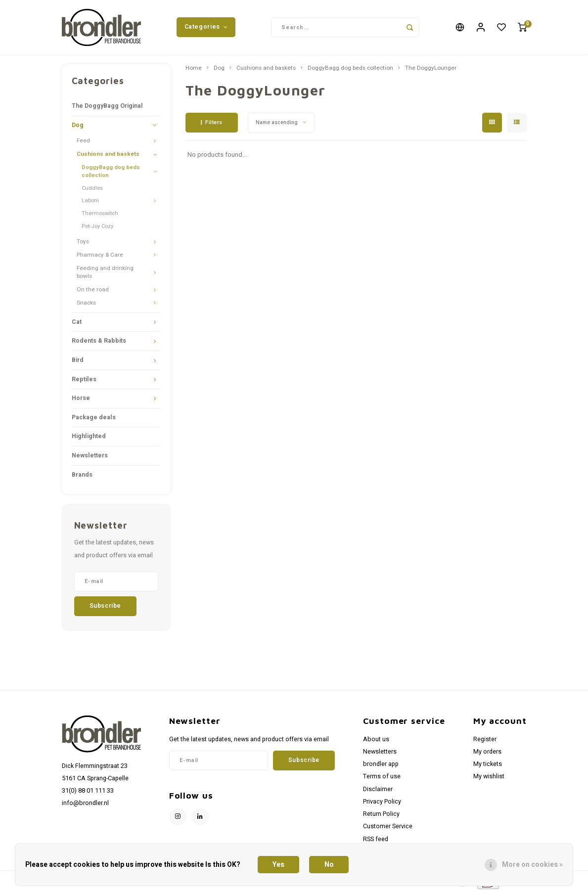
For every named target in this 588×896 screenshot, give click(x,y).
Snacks (86, 305)
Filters (212, 125)
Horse (81, 401)
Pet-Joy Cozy (97, 229)
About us (376, 742)
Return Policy (381, 816)
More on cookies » (532, 865)
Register (485, 742)
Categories (206, 28)
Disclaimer (378, 792)
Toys (83, 244)
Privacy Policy (382, 804)
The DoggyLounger (431, 71)
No (329, 865)
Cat (77, 324)
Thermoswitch (100, 216)
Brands (82, 477)
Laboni (90, 203)
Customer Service (388, 829)
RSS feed (376, 842)
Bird (78, 362)
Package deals (94, 420)
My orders (487, 754)
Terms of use (382, 779)
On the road (93, 292)
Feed (83, 143)
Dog (78, 128)
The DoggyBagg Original (107, 108)
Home (194, 71)
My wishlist (489, 779)
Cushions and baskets (108, 157)
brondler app (381, 766)
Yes (278, 865)
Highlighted (89, 439)
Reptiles (84, 382)
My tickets (488, 766)
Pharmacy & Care (100, 257)
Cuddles (92, 191)
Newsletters (90, 458)
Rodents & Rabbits (99, 343)
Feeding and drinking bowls (105, 275)
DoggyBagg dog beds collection (111, 174)
